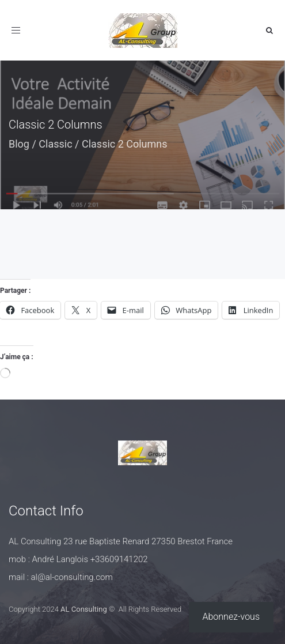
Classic (55, 144)
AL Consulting (84, 609)
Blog (19, 144)
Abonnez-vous (231, 617)
